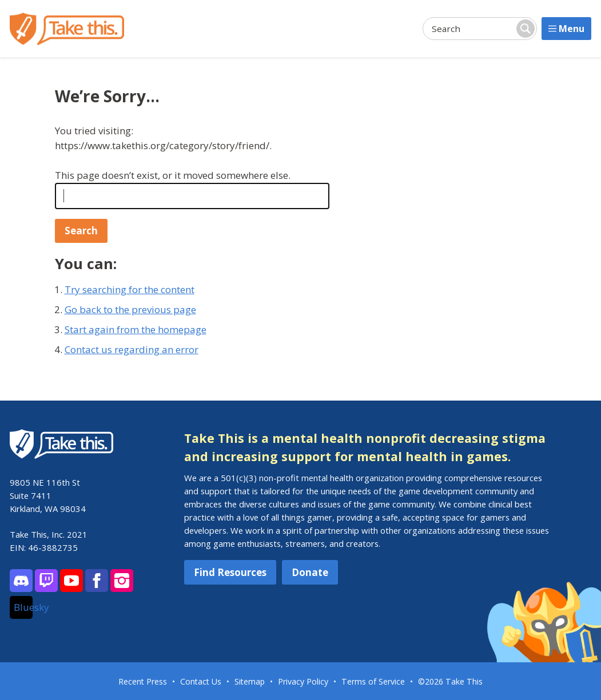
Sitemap (250, 681)
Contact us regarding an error (132, 349)
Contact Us (201, 681)
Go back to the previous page (130, 309)
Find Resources (230, 572)
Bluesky (23, 607)
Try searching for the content (130, 289)
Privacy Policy (303, 681)
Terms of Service (373, 681)
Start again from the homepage (136, 329)
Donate (310, 572)
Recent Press (143, 681)
